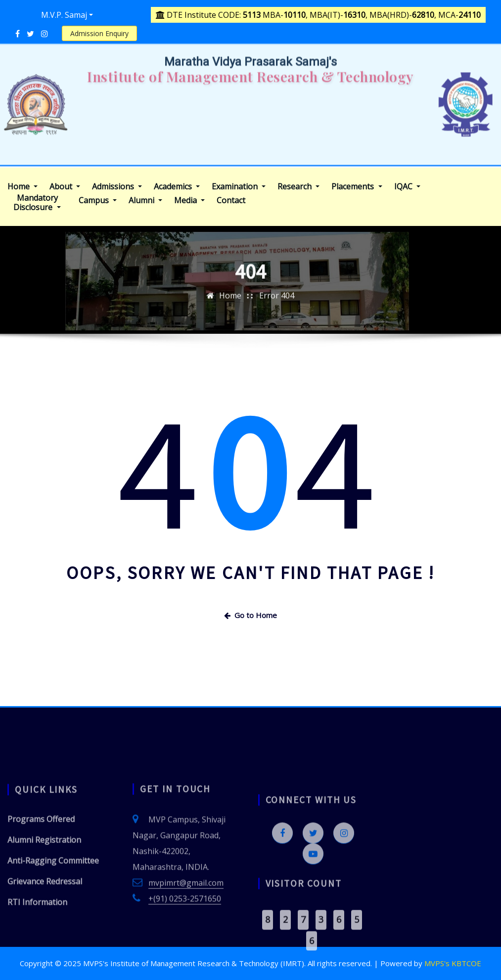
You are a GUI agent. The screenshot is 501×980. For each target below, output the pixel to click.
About (65, 187)
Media (189, 200)
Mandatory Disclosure (37, 203)
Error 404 (277, 313)
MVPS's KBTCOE (453, 963)
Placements (357, 187)
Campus (98, 200)
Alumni (145, 200)
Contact (231, 200)
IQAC (407, 187)
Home (23, 187)
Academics (177, 187)
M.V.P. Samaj (64, 15)
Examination (239, 187)
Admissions (117, 187)
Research (298, 187)
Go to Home (250, 615)
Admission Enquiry (99, 33)
